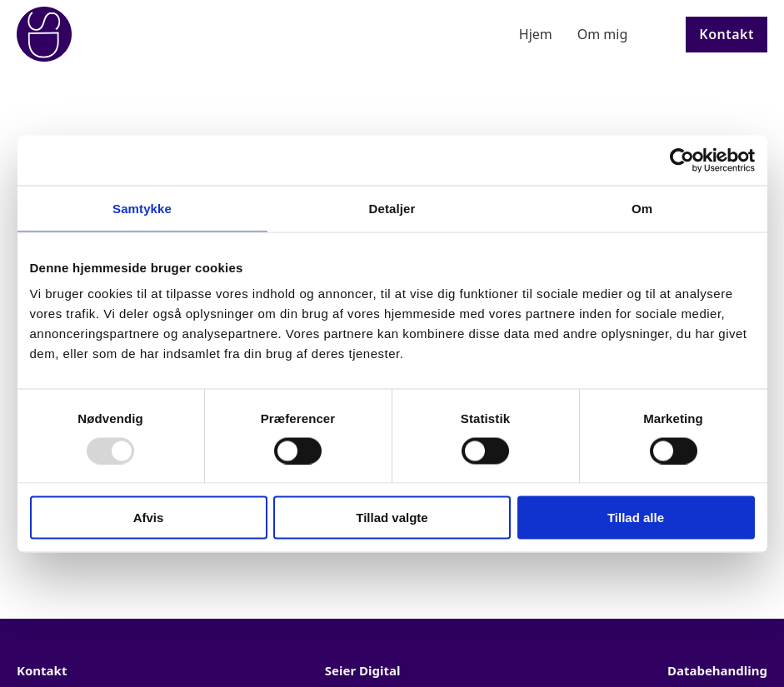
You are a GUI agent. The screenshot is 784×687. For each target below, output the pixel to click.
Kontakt (727, 34)
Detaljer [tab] (392, 208)
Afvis (149, 518)
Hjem (536, 34)
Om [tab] (642, 208)
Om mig (603, 34)
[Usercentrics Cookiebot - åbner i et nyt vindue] (682, 160)
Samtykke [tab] (142, 208)
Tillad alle (636, 518)
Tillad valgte (392, 518)
